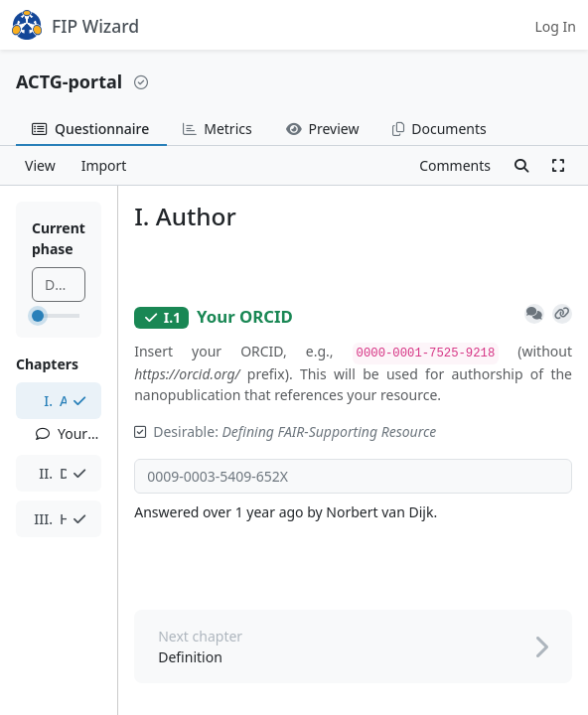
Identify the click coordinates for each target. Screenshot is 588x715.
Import (104, 165)
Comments (455, 165)
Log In (556, 26)
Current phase (59, 238)
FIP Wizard (75, 25)
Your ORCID (69, 433)
